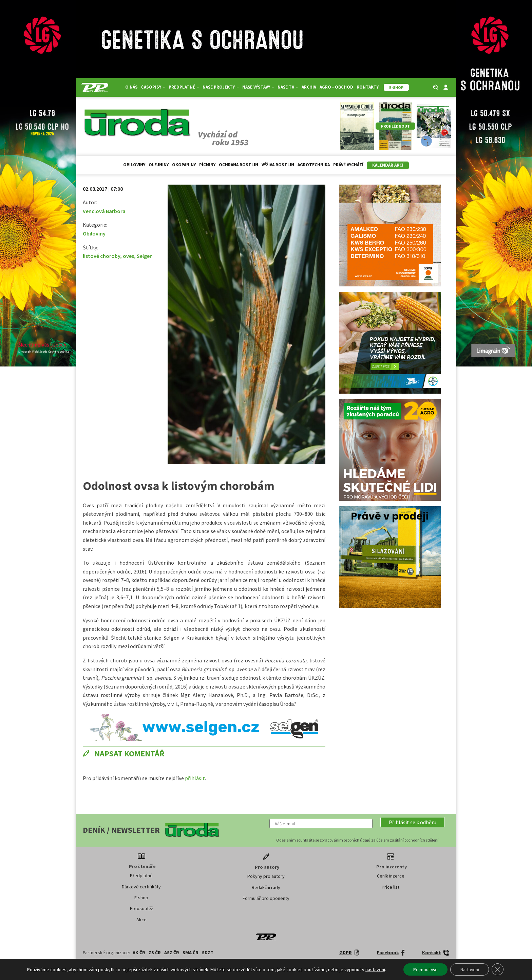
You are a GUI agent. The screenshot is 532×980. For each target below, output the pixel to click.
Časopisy (153, 87)
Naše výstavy (258, 87)
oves (128, 256)
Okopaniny (184, 165)
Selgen (145, 256)
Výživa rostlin (278, 165)
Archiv (309, 87)
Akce (141, 920)
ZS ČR (155, 953)
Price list (391, 887)
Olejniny (159, 165)
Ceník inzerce (391, 876)
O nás (131, 87)
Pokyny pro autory (266, 876)
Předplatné (184, 87)
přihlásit (195, 778)
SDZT (208, 953)
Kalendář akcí (388, 165)
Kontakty (368, 87)
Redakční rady (266, 887)
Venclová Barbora (104, 211)
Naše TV (288, 87)
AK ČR (139, 953)
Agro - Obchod (336, 87)
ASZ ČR (172, 953)
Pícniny (207, 165)
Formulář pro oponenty (266, 898)
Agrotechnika (314, 165)
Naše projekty (221, 87)
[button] (413, 822)
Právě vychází (348, 165)
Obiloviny (134, 165)
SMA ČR (191, 953)
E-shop (141, 898)
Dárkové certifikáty (141, 887)
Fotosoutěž (141, 908)
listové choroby (101, 256)
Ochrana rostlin (239, 165)
